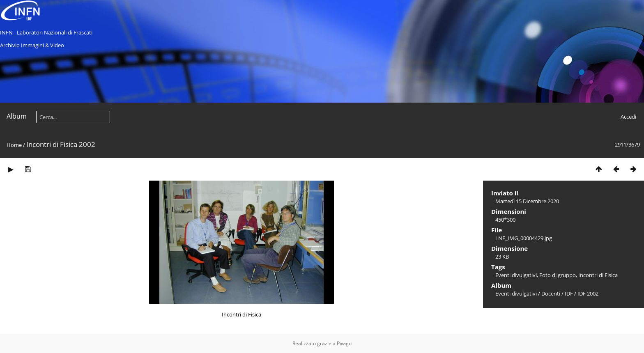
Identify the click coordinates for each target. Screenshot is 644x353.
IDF (569, 293)
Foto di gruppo (558, 275)
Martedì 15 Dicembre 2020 (527, 201)
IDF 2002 (588, 293)
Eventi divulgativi (516, 275)
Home (14, 145)
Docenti (551, 293)
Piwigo (344, 343)
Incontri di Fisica (598, 275)
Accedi (628, 117)
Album (17, 116)
